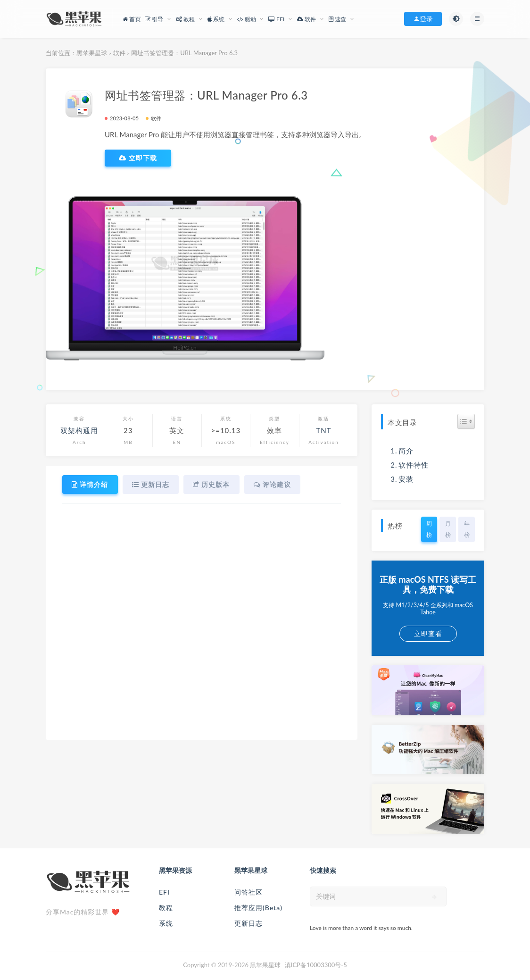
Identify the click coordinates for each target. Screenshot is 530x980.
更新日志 (248, 923)
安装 (406, 479)
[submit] (435, 897)
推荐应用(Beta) (258, 908)
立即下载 (138, 158)
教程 (166, 908)
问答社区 (248, 892)
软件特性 (414, 465)
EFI (164, 892)
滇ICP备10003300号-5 (316, 965)
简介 (406, 451)
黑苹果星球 (92, 53)
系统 (166, 923)
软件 (119, 53)
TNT (323, 430)
